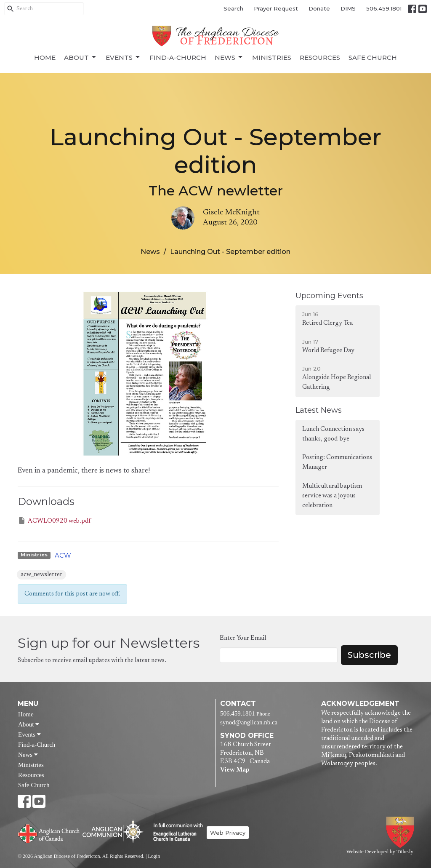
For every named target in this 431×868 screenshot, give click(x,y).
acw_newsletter (41, 575)
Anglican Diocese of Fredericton (402, 832)
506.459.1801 (384, 8)
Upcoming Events (329, 296)
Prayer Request (276, 8)
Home (45, 57)
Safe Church (373, 57)
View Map (235, 770)
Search (233, 8)
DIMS (348, 8)
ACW (63, 555)
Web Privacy (228, 833)
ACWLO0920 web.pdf (54, 521)
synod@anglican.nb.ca (249, 722)
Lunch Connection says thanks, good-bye (333, 434)
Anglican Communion (113, 831)
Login (154, 856)
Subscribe (369, 655)
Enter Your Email (243, 638)
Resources (320, 57)
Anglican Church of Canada (49, 833)
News (229, 57)
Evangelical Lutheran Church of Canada (175, 833)
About (81, 57)
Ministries (272, 57)
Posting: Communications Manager (337, 462)
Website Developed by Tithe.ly (380, 852)
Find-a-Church (178, 57)
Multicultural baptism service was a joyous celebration (332, 496)
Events (123, 57)
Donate (319, 8)
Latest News (319, 410)
